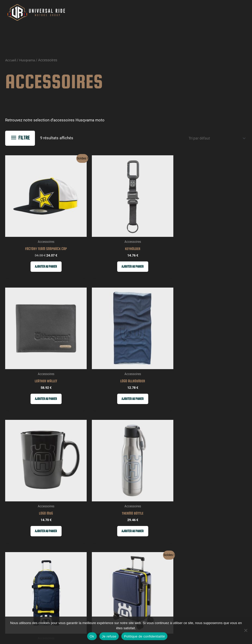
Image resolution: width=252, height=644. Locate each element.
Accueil (11, 64)
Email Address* (133, 570)
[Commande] (214, 142)
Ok (92, 636)
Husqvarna (29, 64)
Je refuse (109, 636)
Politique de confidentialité (144, 636)
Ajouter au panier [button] (34, 249)
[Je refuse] (246, 630)
